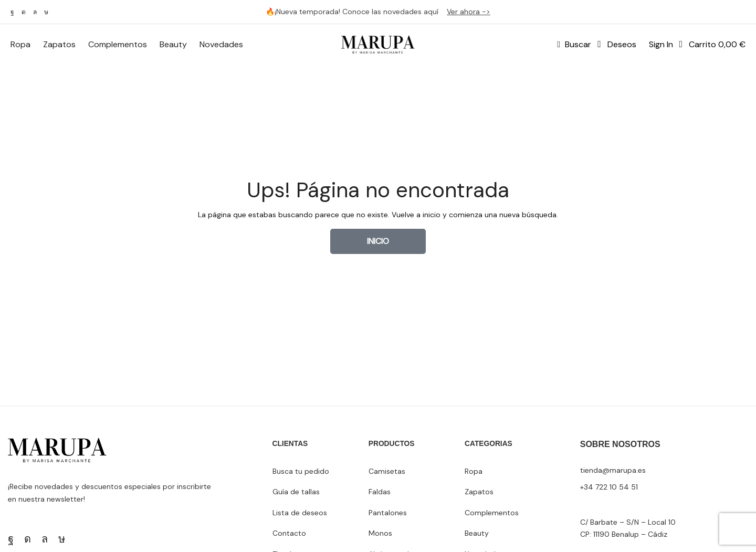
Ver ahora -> (469, 12)
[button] (574, 45)
